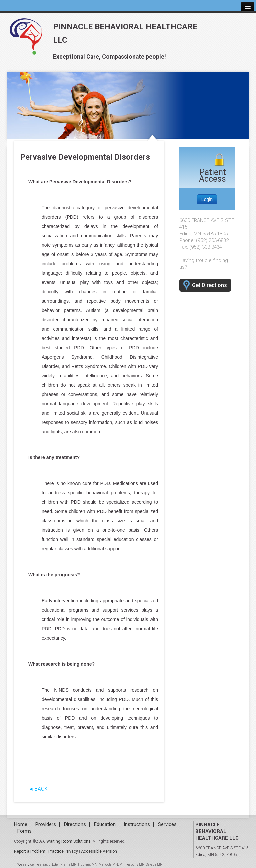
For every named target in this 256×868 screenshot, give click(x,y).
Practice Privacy (63, 851)
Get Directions (205, 285)
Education (105, 825)
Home (21, 825)
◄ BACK (38, 789)
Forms (24, 831)
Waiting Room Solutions (68, 841)
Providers (46, 825)
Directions (75, 825)
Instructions (137, 825)
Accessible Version (99, 851)
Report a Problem (30, 851)
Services (167, 825)
